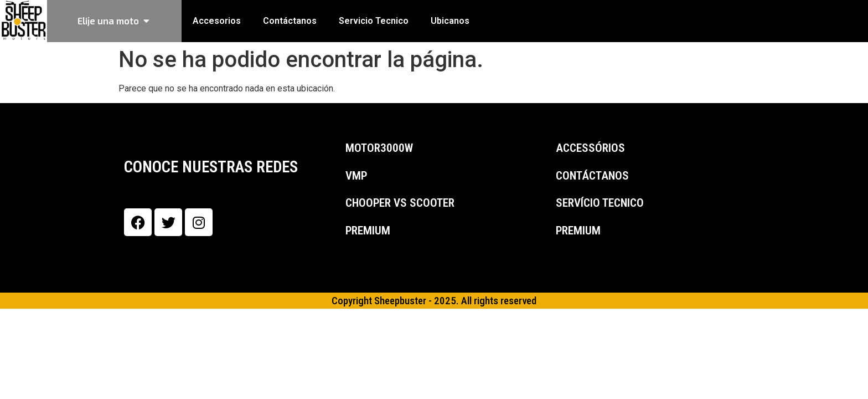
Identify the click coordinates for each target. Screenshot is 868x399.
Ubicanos (450, 21)
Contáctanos (290, 21)
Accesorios (217, 21)
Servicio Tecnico (374, 21)
